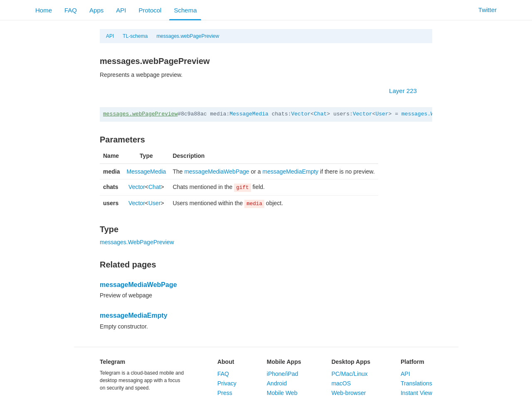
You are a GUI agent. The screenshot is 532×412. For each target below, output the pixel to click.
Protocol (150, 10)
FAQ (71, 10)
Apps (96, 10)
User (382, 114)
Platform (413, 362)
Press (225, 393)
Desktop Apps (351, 362)
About (226, 362)
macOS (341, 383)
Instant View (416, 393)
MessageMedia (249, 114)
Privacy (227, 383)
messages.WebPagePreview (137, 242)
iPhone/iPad (283, 374)
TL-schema (135, 36)
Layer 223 (407, 91)
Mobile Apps (284, 362)
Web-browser (349, 393)
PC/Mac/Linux (349, 374)
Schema (185, 10)
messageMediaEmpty (291, 172)
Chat (320, 114)
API (121, 10)
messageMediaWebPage (217, 172)
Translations (416, 383)
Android (277, 383)
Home (44, 10)
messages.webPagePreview (188, 36)
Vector (301, 114)
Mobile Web (282, 393)
